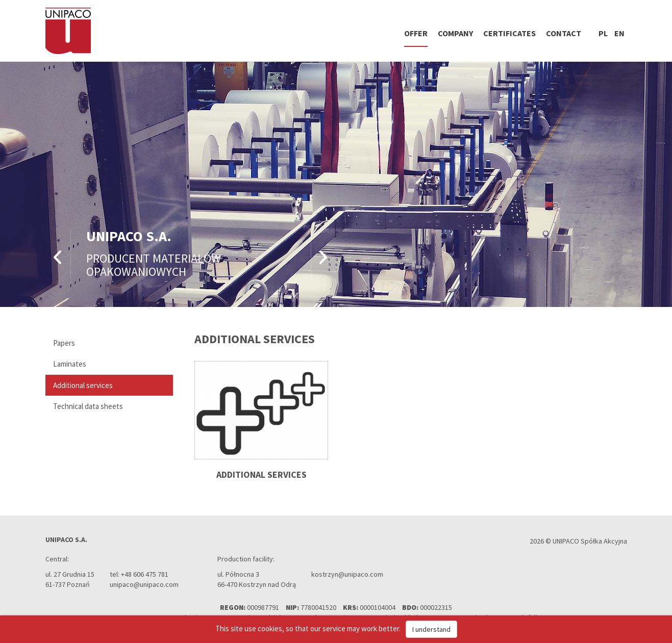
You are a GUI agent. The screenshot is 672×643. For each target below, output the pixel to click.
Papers (64, 343)
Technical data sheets (88, 406)
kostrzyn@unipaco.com (347, 574)
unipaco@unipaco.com (144, 584)
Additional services (83, 385)
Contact (564, 33)
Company (455, 33)
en (619, 33)
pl (603, 33)
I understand (431, 629)
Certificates (509, 33)
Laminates (70, 364)
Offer (416, 33)
